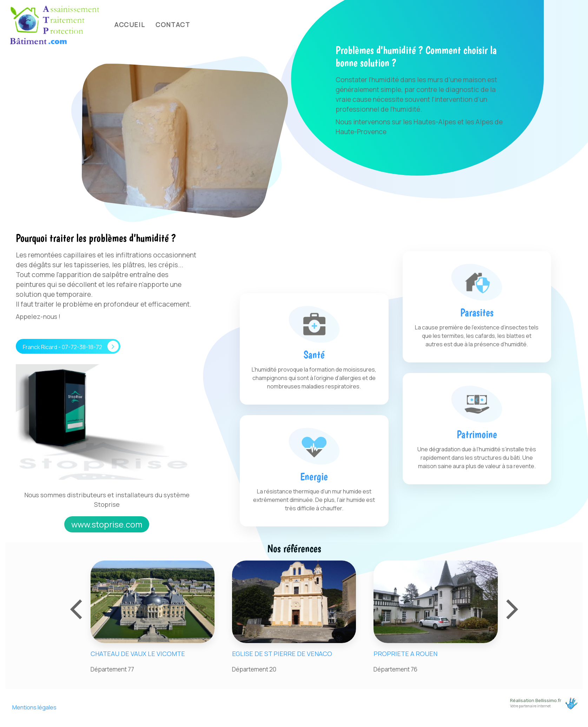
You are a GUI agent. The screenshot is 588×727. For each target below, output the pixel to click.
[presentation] (77, 607)
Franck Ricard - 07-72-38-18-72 (71, 346)
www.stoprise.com (107, 524)
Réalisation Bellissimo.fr (536, 700)
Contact (173, 25)
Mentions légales (34, 707)
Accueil (130, 25)
